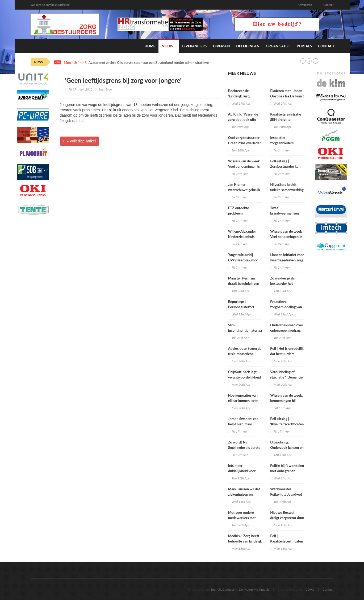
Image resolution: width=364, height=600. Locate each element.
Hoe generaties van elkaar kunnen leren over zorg (243, 401)
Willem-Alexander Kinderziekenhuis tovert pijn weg (242, 237)
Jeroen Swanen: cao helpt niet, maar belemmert (243, 424)
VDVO (310, 589)
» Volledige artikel (80, 141)
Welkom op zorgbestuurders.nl (50, 5)
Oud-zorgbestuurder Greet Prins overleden (245, 140)
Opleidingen (248, 46)
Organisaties (278, 46)
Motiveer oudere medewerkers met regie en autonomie (243, 518)
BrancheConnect (223, 589)
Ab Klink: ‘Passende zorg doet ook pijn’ (243, 117)
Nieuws (169, 46)
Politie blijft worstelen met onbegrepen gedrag (287, 471)
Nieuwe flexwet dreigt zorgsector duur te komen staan (287, 518)
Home (150, 46)
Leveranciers (194, 46)
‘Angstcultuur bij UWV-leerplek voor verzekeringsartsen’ (243, 260)
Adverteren (305, 5)
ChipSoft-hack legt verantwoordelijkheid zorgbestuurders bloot (245, 377)
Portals (304, 46)
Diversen (221, 46)
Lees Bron (105, 89)
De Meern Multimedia (254, 589)
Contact (328, 5)
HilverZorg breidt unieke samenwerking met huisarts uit (287, 190)
